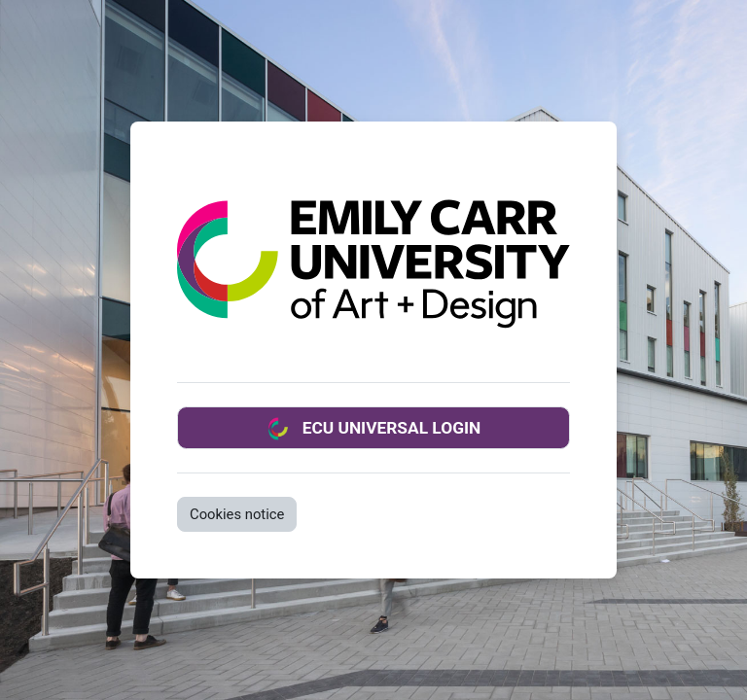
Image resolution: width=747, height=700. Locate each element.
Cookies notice (237, 514)
